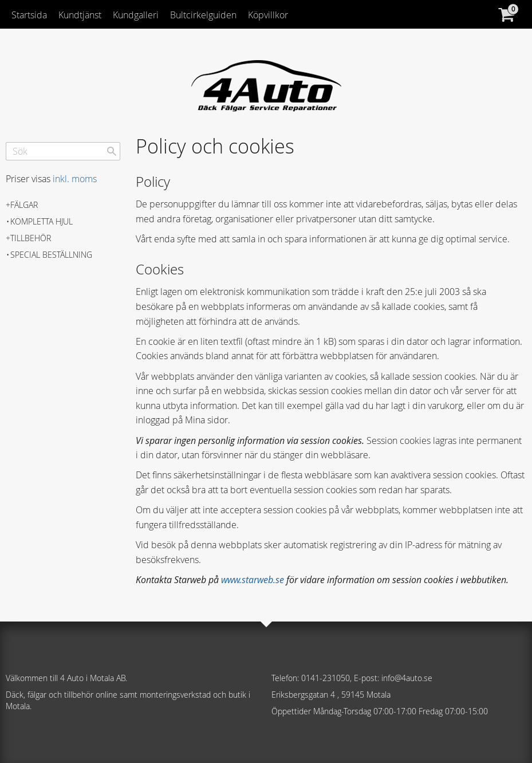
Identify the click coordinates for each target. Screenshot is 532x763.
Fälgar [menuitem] (24, 205)
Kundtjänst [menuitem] (80, 15)
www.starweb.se (253, 580)
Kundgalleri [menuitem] (136, 15)
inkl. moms (75, 179)
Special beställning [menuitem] (51, 255)
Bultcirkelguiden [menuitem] (203, 15)
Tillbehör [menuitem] (31, 238)
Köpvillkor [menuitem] (268, 15)
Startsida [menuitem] (29, 15)
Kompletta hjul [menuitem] (42, 221)
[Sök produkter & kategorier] (63, 151)
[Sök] (112, 151)
